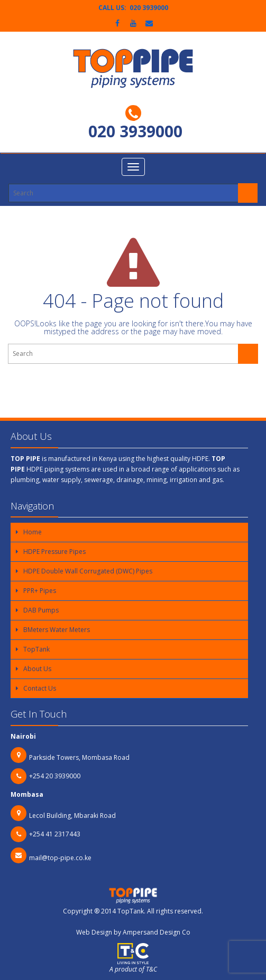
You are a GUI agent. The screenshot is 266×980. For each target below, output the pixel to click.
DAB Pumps (41, 610)
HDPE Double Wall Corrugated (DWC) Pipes (88, 571)
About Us (37, 669)
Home (33, 532)
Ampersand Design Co (157, 932)
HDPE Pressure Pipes (54, 552)
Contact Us (40, 688)
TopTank (36, 649)
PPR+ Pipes (40, 591)
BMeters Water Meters (57, 630)
